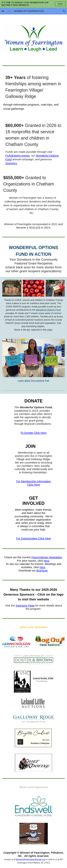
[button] (3, 11)
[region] (33, 4)
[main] (34, 93)
